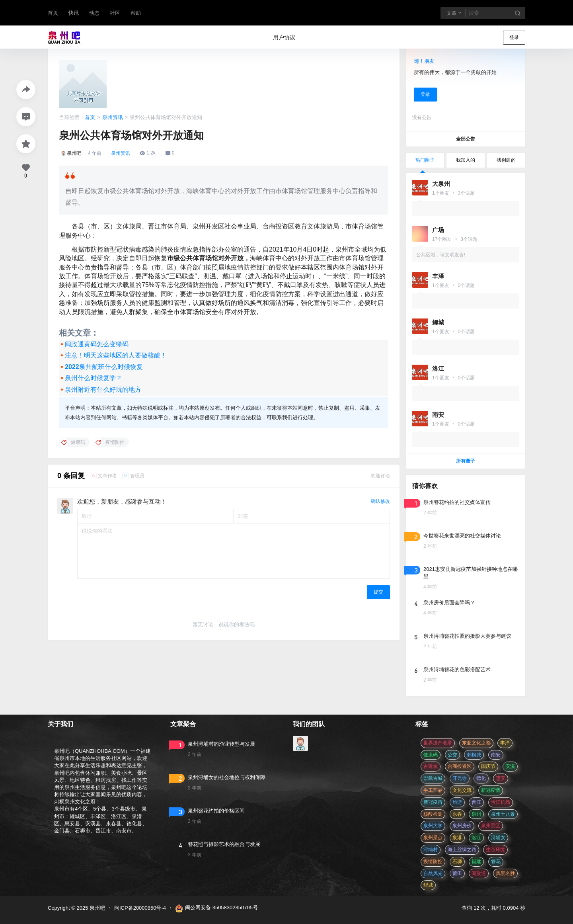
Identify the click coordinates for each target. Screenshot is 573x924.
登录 (514, 37)
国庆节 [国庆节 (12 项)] (488, 766)
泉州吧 (96, 908)
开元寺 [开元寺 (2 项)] (460, 778)
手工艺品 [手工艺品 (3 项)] (433, 790)
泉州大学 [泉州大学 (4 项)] (433, 826)
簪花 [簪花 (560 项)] (496, 861)
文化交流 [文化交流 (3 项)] (462, 790)
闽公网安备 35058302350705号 (216, 908)
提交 (378, 592)
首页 (53, 13)
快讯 (74, 13)
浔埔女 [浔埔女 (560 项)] (498, 838)
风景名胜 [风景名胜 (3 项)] (505, 873)
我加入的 (466, 160)
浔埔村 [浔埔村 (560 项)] (431, 850)
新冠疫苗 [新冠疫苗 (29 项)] (433, 802)
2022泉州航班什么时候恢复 (104, 367)
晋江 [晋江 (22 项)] (476, 802)
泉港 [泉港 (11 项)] (457, 838)
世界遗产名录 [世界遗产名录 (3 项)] (438, 743)
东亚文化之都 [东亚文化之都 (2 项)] (476, 743)
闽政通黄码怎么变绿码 (97, 344)
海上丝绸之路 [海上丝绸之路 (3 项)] (462, 850)
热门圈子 (425, 160)
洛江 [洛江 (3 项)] (476, 838)
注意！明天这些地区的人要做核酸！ (116, 355)
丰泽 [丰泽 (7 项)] (505, 743)
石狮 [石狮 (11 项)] (457, 861)
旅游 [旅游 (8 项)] (457, 802)
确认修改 (380, 501)
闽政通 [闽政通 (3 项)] (479, 873)
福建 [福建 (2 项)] (476, 861)
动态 (94, 13)
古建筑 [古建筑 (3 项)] (431, 766)
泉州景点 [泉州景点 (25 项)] (433, 838)
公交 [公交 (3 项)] (452, 755)
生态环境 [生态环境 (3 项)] (495, 850)
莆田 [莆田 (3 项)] (457, 873)
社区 (115, 13)
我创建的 (506, 160)
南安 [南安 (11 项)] (496, 755)
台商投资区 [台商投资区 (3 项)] (460, 766)
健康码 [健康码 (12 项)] (431, 755)
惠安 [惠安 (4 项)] (501, 778)
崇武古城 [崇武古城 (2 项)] (433, 778)
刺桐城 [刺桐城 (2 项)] (474, 755)
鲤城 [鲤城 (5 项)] (428, 885)
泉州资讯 (113, 117)
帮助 (136, 13)
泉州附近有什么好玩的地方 (103, 390)
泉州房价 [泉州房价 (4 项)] (462, 826)
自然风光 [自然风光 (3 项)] (433, 873)
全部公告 (466, 139)
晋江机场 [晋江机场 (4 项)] (501, 802)
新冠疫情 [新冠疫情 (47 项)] (491, 790)
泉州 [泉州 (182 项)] (476, 814)
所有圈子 (466, 461)
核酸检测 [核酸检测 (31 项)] (433, 814)
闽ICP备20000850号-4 (140, 908)
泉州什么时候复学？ (94, 378)
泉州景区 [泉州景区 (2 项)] (491, 826)
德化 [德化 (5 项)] (481, 778)
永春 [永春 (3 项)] (457, 814)
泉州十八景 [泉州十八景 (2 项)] (503, 814)
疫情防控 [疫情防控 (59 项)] (433, 861)
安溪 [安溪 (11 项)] (510, 766)
